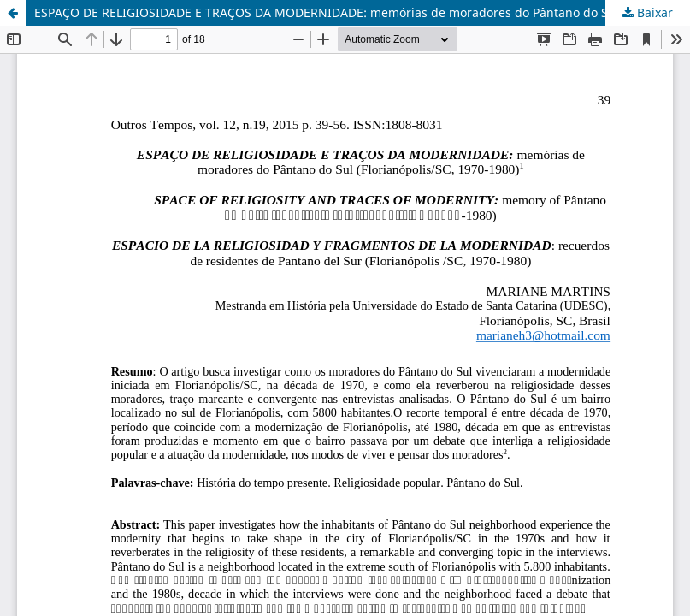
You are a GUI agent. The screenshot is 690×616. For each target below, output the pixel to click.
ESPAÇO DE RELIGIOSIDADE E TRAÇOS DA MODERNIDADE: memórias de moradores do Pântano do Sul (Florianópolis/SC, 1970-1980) (362, 12)
